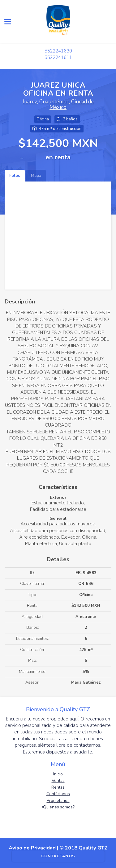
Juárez (30, 102)
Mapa (36, 176)
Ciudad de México (72, 105)
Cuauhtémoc (54, 102)
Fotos (15, 176)
